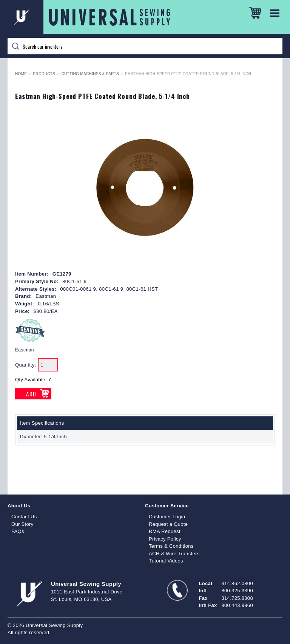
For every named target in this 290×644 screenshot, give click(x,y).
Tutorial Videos (166, 561)
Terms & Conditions (171, 546)
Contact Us (24, 517)
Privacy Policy (165, 539)
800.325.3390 (237, 591)
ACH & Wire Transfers (174, 554)
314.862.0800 (237, 583)
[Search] (145, 46)
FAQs (18, 531)
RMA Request (165, 531)
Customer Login (167, 517)
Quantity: (26, 365)
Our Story (22, 524)
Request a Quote (168, 524)
